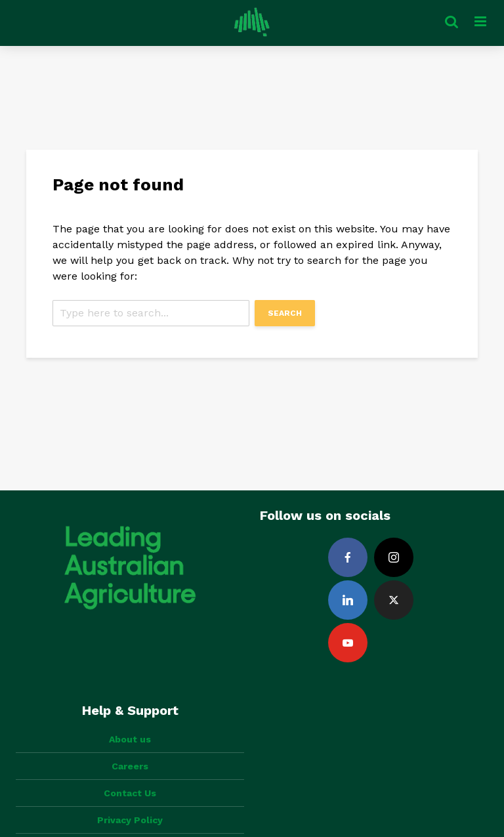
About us (130, 739)
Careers (130, 766)
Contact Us (130, 793)
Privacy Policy (130, 820)
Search (285, 313)
